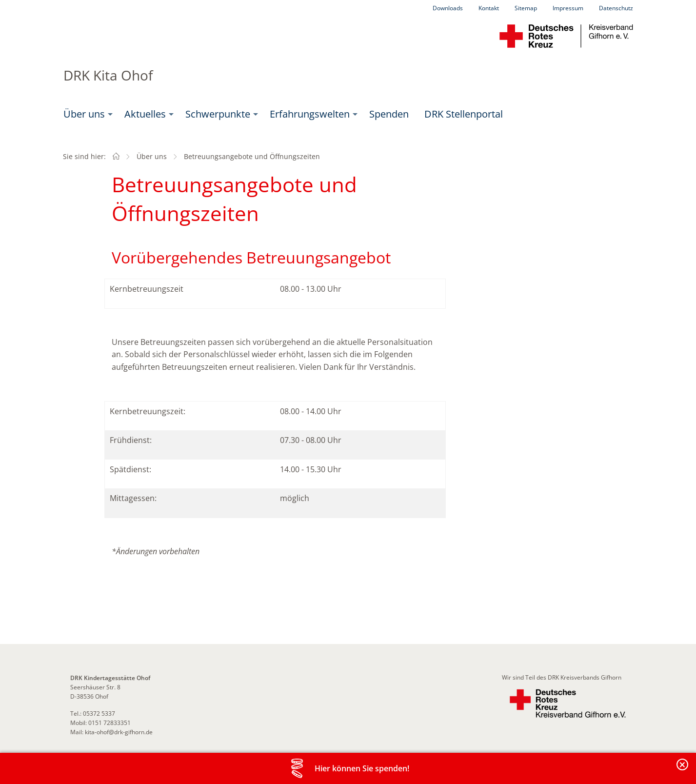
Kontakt (489, 8)
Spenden (389, 114)
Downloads (448, 8)
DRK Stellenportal (464, 114)
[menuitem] (86, 114)
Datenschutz (616, 8)
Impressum (568, 8)
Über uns (84, 114)
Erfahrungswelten (310, 114)
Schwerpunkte (218, 114)
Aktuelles (145, 114)
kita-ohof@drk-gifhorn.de (119, 732)
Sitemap (526, 8)
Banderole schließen (683, 770)
